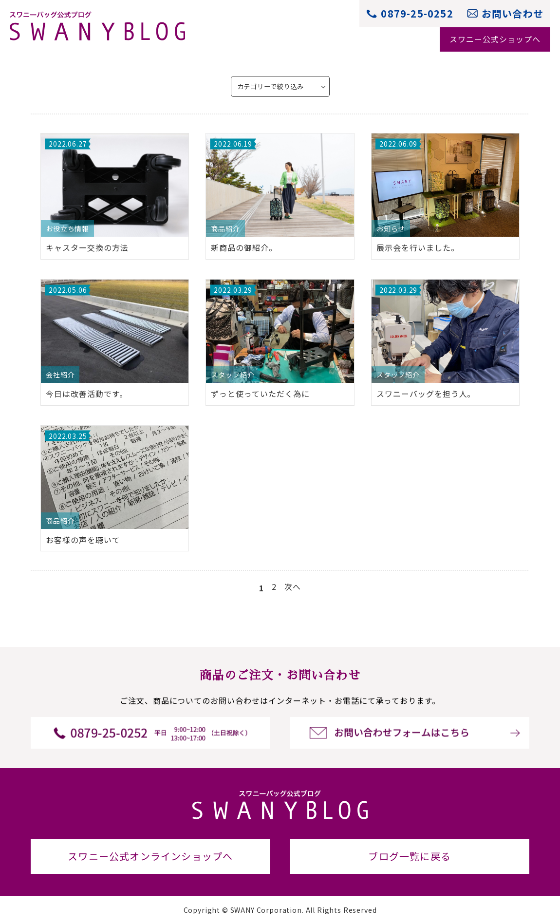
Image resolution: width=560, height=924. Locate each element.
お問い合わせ (513, 13)
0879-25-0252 (417, 13)
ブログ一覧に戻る (410, 856)
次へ (293, 586)
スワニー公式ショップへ (495, 39)
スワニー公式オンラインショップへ (150, 856)
